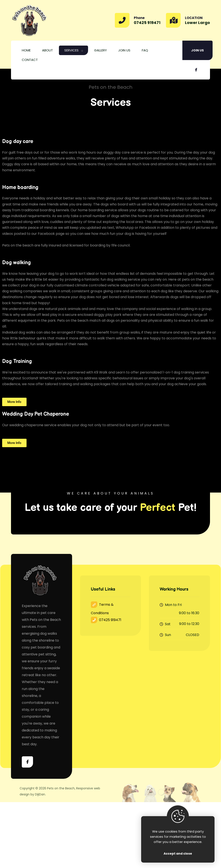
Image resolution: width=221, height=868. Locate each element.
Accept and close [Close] (178, 854)
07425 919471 (106, 620)
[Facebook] (196, 70)
